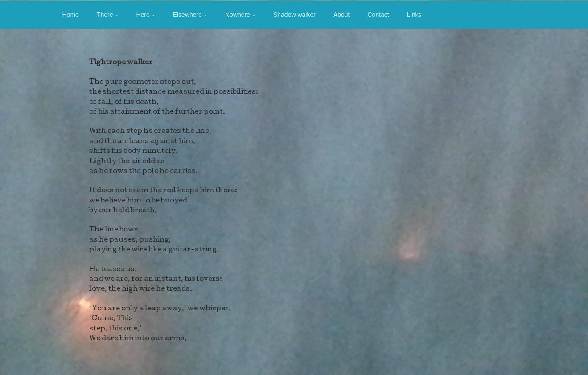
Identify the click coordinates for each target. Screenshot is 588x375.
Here (143, 15)
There (105, 15)
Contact (378, 15)
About (342, 15)
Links (414, 15)
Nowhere (238, 15)
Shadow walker (294, 15)
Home (71, 15)
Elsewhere (187, 15)
